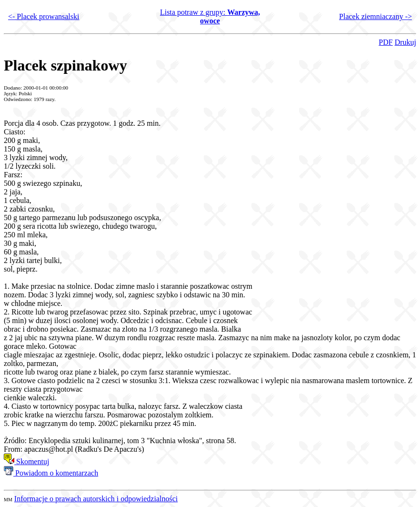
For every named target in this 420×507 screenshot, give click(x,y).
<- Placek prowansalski (44, 16)
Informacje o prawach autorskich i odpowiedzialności (96, 499)
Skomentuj (26, 461)
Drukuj (405, 42)
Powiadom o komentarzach (51, 473)
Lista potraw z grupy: (210, 16)
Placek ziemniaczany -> (375, 16)
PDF (385, 42)
